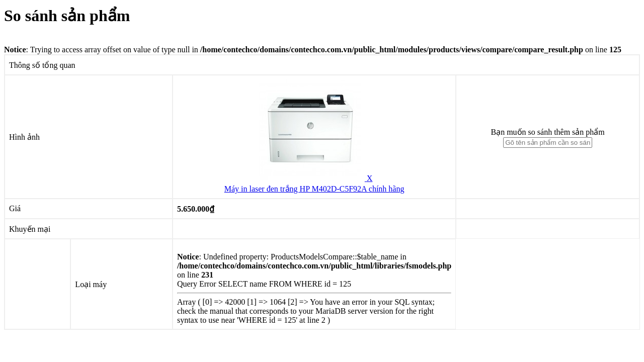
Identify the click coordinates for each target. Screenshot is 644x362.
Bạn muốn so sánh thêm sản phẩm (547, 132)
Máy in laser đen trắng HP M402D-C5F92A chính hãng (314, 189)
